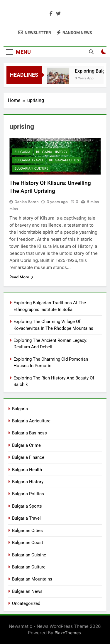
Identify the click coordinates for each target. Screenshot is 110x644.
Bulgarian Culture (31, 168)
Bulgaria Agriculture (31, 421)
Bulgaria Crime (26, 445)
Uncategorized (26, 603)
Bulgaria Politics (28, 494)
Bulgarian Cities (64, 160)
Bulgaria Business (29, 433)
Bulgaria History (52, 152)
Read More (21, 277)
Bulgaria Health (27, 470)
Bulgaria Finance (28, 457)
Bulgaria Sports (27, 506)
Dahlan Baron (27, 202)
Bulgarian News (27, 591)
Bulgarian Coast (28, 543)
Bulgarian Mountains (32, 579)
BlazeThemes (68, 633)
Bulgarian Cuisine (29, 555)
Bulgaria (22, 152)
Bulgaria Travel (29, 160)
